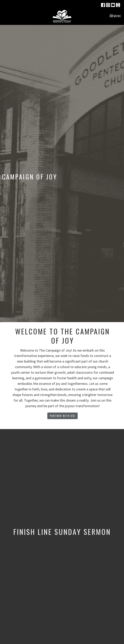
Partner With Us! (62, 416)
